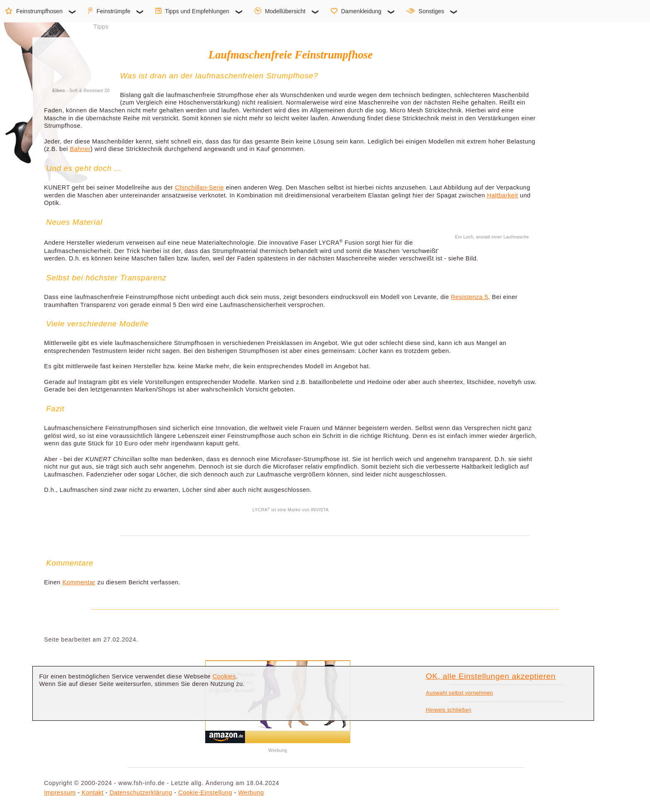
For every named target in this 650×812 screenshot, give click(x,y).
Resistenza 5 (470, 297)
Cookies (224, 676)
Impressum (60, 793)
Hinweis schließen (449, 710)
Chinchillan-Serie (199, 187)
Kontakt (93, 793)
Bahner (80, 149)
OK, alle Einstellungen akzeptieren (491, 676)
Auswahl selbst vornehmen (459, 693)
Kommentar (79, 582)
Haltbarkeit (503, 195)
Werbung (251, 793)
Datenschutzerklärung (141, 793)
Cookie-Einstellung (205, 793)
